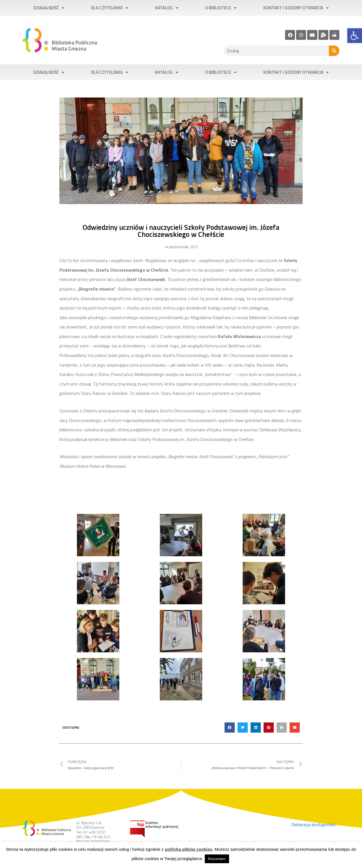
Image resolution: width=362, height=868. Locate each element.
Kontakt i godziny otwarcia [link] (296, 8)
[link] (355, 36)
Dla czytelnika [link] (110, 8)
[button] (230, 728)
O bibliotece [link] (221, 8)
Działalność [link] (49, 8)
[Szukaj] (334, 51)
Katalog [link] (167, 8)
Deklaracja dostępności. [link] (313, 824)
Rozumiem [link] (217, 859)
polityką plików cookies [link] (189, 849)
